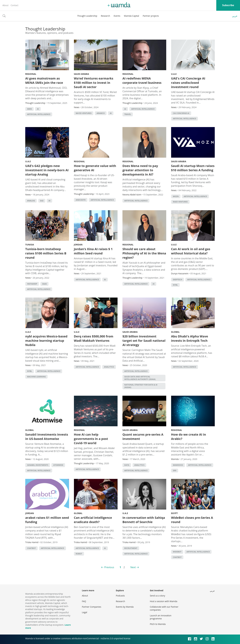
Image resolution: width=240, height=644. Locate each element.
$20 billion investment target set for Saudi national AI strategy (144, 341)
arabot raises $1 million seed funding (47, 520)
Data (127, 465)
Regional (31, 74)
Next (133, 567)
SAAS (45, 284)
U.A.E (174, 74)
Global (175, 332)
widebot (177, 552)
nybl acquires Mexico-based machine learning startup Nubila (46, 341)
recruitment (131, 548)
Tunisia (30, 245)
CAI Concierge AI (181, 113)
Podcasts (120, 596)
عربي (235, 16)
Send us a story (157, 596)
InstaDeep (32, 284)
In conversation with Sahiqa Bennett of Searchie (144, 520)
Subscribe (228, 5)
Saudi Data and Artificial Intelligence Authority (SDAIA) (140, 378)
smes (29, 109)
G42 (42, 201)
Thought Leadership (87, 16)
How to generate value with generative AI (95, 168)
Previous (109, 567)
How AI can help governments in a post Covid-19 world (91, 439)
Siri (175, 471)
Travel (128, 114)
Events (117, 16)
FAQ (84, 601)
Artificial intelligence (39, 114)
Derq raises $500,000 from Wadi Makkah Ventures (94, 338)
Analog (31, 201)
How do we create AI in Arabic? (189, 437)
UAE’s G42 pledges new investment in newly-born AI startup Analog (47, 170)
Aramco (101, 113)
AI (38, 109)
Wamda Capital (132, 16)
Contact (14, 5)
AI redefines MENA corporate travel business (142, 80)
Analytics (109, 367)
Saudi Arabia (82, 74)
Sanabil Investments (38, 465)
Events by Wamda (125, 607)
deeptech (178, 280)
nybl (175, 285)
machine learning (36, 377)
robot (79, 554)
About (5, 5)
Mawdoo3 (178, 465)
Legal (84, 612)
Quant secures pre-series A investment (143, 437)
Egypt (174, 513)
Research (105, 16)
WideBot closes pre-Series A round (192, 520)
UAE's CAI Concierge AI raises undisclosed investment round (188, 83)
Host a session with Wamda (164, 601)
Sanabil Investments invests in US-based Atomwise (47, 437)
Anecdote (81, 200)
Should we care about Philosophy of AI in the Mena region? (144, 253)
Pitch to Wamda (158, 624)
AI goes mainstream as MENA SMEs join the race (44, 80)
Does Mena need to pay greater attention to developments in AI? (140, 170)
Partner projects (151, 16)
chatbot (31, 548)
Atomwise (58, 465)
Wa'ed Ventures (84, 113)
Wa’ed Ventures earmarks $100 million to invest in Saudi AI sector (94, 83)
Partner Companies (92, 607)
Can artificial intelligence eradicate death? (93, 520)
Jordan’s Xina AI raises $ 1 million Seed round (93, 251)
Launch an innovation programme (161, 617)
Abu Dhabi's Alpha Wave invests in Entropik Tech (190, 338)
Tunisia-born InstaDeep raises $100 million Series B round (46, 253)
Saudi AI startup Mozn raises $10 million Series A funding (193, 168)
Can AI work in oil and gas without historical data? (191, 251)
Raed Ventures (180, 202)
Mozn (176, 196)
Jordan (78, 245)
